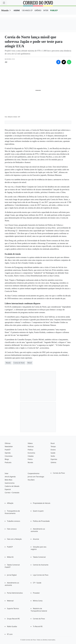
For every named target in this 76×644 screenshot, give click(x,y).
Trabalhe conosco (14, 521)
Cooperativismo (34, 473)
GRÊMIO (38, 10)
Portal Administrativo (15, 593)
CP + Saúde (37, 583)
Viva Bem (31, 480)
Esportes (54, 459)
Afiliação (10, 503)
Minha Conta (38, 601)
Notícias (31, 446)
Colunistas (9, 456)
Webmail (10, 601)
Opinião (8, 453)
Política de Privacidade (41, 521)
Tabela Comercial (39, 557)
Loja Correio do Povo (41, 575)
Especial (8, 489)
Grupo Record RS (13, 619)
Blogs (7, 459)
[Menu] (4, 3)
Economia (31, 453)
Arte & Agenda (10, 477)
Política (30, 450)
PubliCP (8, 450)
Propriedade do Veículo (42, 503)
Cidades (31, 456)
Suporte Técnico (13, 608)
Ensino (53, 450)
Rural (53, 443)
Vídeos (30, 443)
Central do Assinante (41, 565)
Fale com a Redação (14, 539)
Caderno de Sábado (12, 486)
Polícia (30, 459)
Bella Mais (9, 480)
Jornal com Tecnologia (36, 477)
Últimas (8, 443)
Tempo (53, 446)
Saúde (53, 453)
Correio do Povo (59, 473)
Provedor (36, 593)
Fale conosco (12, 529)
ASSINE (17, 10)
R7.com (10, 634)
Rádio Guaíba (12, 626)
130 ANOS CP (27, 10)
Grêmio (53, 462)
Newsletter (9, 446)
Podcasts (8, 462)
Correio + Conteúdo (12, 493)
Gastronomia (10, 483)
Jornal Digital (12, 575)
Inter (7, 473)
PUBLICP (54, 10)
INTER (46, 10)
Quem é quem (38, 511)
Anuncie (36, 539)
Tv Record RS (38, 626)
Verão (53, 456)
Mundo (5, 10)
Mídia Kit (10, 557)
